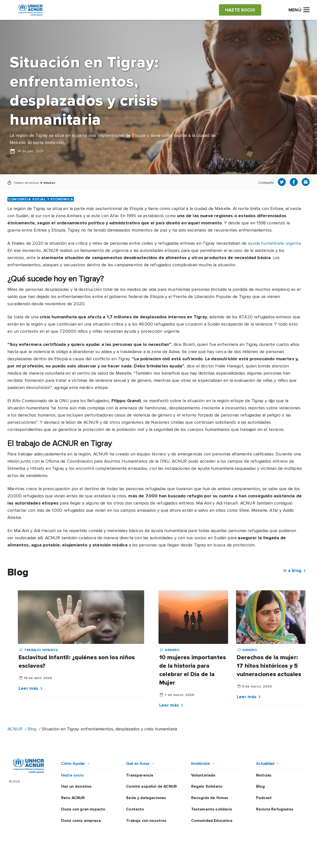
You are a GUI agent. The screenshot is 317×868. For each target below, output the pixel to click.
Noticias (264, 775)
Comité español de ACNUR (151, 786)
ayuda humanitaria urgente (275, 243)
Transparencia (140, 775)
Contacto (135, 809)
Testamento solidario (212, 809)
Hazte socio (72, 775)
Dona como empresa (81, 821)
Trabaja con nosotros (146, 821)
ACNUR (15, 729)
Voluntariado (203, 775)
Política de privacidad (136, 859)
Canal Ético (223, 859)
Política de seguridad (184, 859)
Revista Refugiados (275, 809)
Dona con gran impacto (83, 809)
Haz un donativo (76, 786)
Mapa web (251, 859)
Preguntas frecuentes (289, 859)
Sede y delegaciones (146, 798)
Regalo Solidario (207, 786)
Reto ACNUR (73, 798)
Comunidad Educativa (212, 821)
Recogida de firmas (210, 798)
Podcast (264, 798)
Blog (32, 729)
